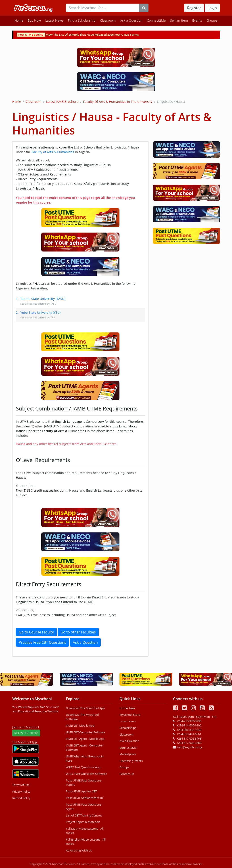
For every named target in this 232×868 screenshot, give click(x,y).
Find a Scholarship (82, 20)
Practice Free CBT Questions (42, 642)
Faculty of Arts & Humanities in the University (118, 102)
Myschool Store (130, 715)
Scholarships (128, 728)
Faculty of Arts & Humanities (53, 152)
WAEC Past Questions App (83, 767)
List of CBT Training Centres (84, 815)
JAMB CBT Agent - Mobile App (85, 739)
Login (212, 8)
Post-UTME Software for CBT (85, 798)
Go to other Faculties (78, 632)
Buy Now (34, 20)
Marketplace (128, 754)
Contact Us (127, 774)
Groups (212, 20)
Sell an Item (179, 20)
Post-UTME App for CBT (81, 791)
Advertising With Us (79, 850)
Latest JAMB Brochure (62, 102)
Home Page (127, 708)
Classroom (108, 20)
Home (19, 20)
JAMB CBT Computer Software (86, 732)
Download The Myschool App (85, 708)
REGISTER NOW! (26, 733)
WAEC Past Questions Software (86, 774)
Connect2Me (156, 20)
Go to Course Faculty (36, 632)
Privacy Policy (21, 792)
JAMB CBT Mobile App (80, 726)
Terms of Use (21, 785)
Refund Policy (21, 798)
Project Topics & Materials (83, 822)
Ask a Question (131, 20)
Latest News (54, 20)
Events (197, 20)
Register (194, 8)
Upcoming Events (131, 761)
